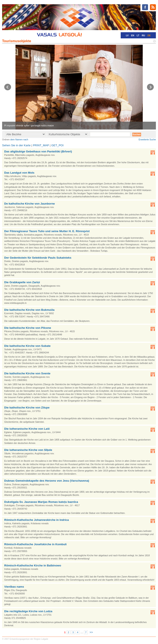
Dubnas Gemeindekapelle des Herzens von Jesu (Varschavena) (47, 481)
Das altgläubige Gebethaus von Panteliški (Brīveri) (38, 151)
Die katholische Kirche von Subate (27, 346)
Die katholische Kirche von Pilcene (28, 328)
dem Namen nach (19, 139)
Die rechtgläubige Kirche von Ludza (28, 611)
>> (91, 632)
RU (143, 35)
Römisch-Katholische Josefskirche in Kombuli (35, 544)
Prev (8, 87)
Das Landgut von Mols (19, 173)
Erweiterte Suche (147, 139)
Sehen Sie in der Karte (16, 145)
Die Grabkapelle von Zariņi (22, 282)
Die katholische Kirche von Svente (27, 373)
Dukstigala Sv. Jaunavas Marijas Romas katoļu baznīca (41, 502)
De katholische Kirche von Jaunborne (30, 204)
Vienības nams (14, 587)
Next (150, 87)
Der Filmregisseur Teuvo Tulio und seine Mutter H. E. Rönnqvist (47, 231)
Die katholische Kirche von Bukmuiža (29, 310)
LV (127, 35)
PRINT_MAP (41, 145)
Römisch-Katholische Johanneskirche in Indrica (36, 520)
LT (138, 35)
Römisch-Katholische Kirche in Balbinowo (33, 565)
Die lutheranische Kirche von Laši (27, 429)
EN (133, 35)
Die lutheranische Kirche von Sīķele (28, 450)
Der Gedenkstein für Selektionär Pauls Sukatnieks (38, 258)
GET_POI (57, 145)
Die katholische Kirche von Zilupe (27, 408)
